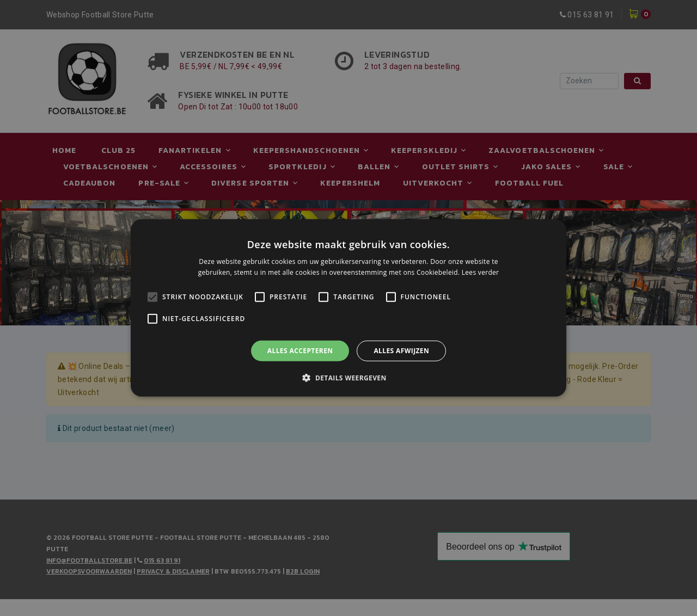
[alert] (348, 308)
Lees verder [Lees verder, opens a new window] (481, 272)
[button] (348, 378)
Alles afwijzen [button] (401, 351)
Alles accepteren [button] (300, 351)
